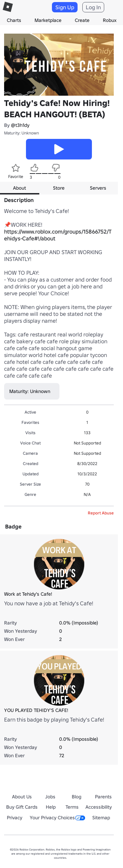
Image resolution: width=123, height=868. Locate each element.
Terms (72, 807)
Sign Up (65, 7)
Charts (14, 20)
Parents (103, 797)
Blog (77, 797)
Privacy (15, 818)
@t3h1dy (20, 125)
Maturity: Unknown (22, 133)
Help (51, 807)
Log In (93, 7)
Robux (110, 20)
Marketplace (48, 20)
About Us (22, 797)
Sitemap (101, 818)
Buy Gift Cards (22, 807)
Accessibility (99, 807)
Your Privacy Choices (57, 818)
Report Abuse (101, 513)
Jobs (50, 797)
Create (82, 20)
